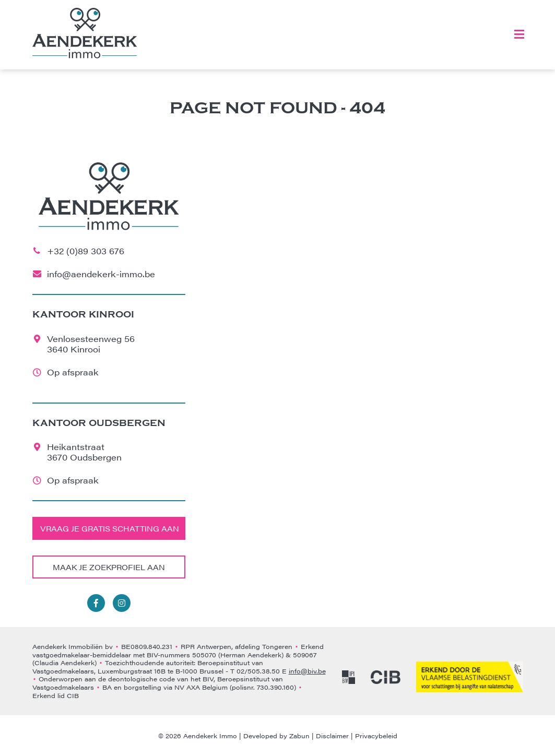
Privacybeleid (376, 736)
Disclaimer (332, 736)
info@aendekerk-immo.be (101, 274)
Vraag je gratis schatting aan (110, 528)
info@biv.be (307, 671)
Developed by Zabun (276, 736)
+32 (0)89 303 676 (86, 251)
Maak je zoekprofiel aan (109, 567)
